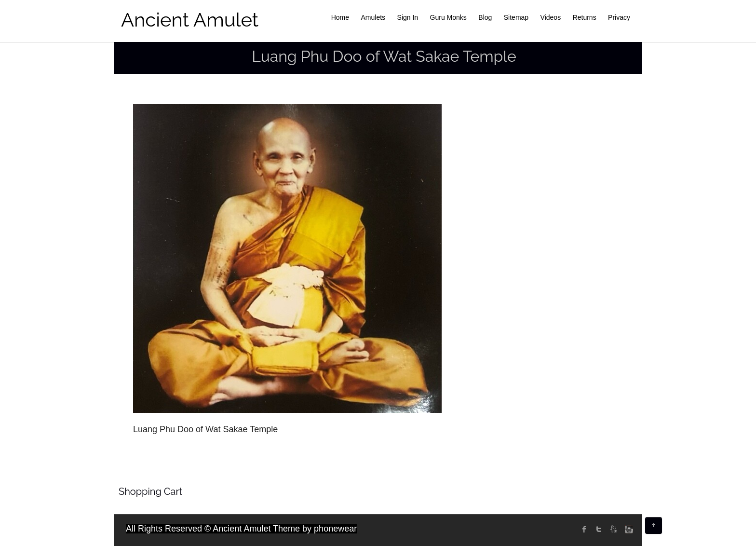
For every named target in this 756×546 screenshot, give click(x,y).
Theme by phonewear (315, 529)
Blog (485, 17)
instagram (628, 529)
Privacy (619, 17)
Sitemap (516, 17)
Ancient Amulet (190, 20)
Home (340, 17)
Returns (585, 17)
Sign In (408, 17)
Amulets (373, 17)
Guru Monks (448, 17)
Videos (551, 17)
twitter (599, 529)
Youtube (613, 529)
